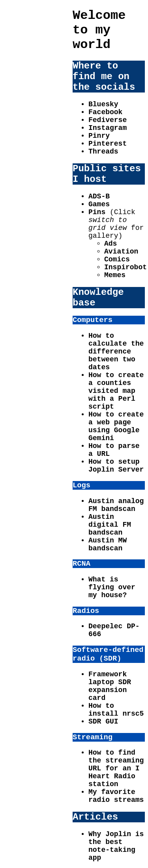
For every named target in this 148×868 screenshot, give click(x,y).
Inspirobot (126, 267)
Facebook (105, 112)
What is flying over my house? (112, 587)
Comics (117, 259)
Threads (103, 152)
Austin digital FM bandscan (110, 525)
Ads (111, 244)
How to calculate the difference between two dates (116, 352)
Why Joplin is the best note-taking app (116, 846)
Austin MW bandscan (108, 544)
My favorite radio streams (116, 796)
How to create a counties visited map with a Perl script (116, 391)
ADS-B (99, 196)
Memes (115, 275)
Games (99, 204)
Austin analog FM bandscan (116, 505)
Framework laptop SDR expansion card (110, 686)
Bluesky (103, 104)
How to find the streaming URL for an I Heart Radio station (116, 768)
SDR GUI (103, 722)
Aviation (121, 252)
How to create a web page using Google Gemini (116, 426)
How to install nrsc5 (116, 710)
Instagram (108, 128)
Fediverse (108, 120)
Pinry (99, 136)
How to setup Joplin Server (116, 466)
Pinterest (108, 144)
